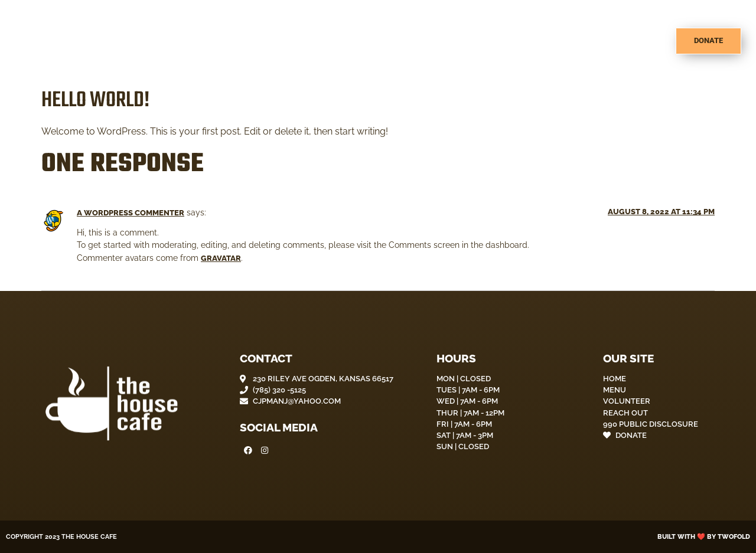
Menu (512, 41)
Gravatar (221, 258)
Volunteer (571, 41)
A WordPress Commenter (131, 213)
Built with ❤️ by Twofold (704, 536)
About (464, 41)
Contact (637, 41)
